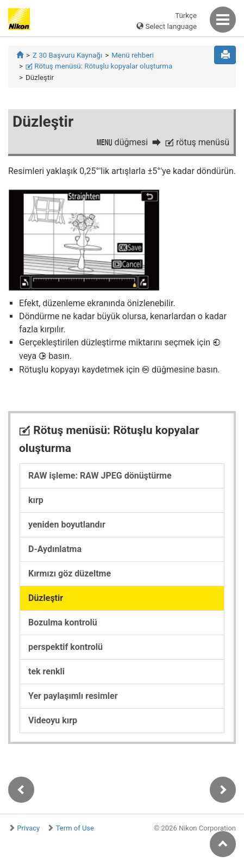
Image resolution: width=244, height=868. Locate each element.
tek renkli (46, 671)
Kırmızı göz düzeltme (70, 573)
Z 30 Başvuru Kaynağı (67, 55)
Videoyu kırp (53, 720)
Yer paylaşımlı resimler (73, 696)
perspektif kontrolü (65, 647)
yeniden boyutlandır (67, 525)
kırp (36, 500)
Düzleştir (46, 598)
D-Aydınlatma (55, 549)
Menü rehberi (133, 55)
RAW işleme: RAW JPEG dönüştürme (100, 476)
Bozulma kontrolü (63, 622)
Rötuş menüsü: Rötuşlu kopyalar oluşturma (99, 66)
